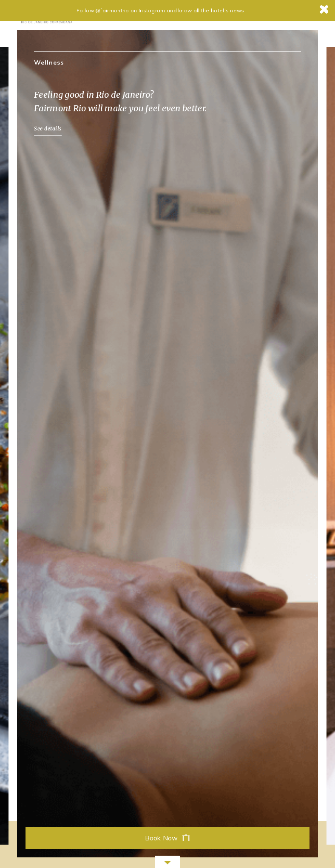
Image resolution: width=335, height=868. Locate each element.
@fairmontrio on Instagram (130, 10)
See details (48, 129)
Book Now (167, 838)
